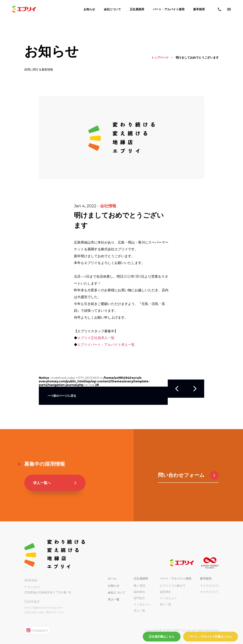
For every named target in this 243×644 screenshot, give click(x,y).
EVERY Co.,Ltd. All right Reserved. (194, 630)
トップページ (160, 57)
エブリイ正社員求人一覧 (96, 338)
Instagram (37, 630)
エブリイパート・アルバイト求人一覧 (106, 345)
